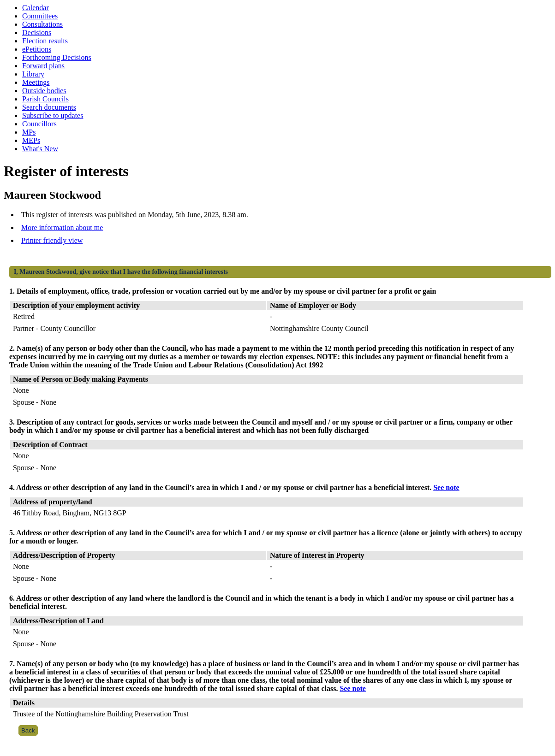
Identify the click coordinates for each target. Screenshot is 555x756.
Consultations (42, 24)
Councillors (39, 124)
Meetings (36, 82)
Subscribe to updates (53, 115)
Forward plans (43, 66)
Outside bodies (44, 91)
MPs (29, 132)
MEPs (31, 140)
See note (446, 487)
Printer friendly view (52, 240)
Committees (40, 16)
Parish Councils (45, 99)
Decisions (37, 32)
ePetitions (37, 49)
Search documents (49, 107)
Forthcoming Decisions (57, 57)
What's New (40, 149)
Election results (45, 41)
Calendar (36, 8)
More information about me (62, 227)
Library (33, 74)
